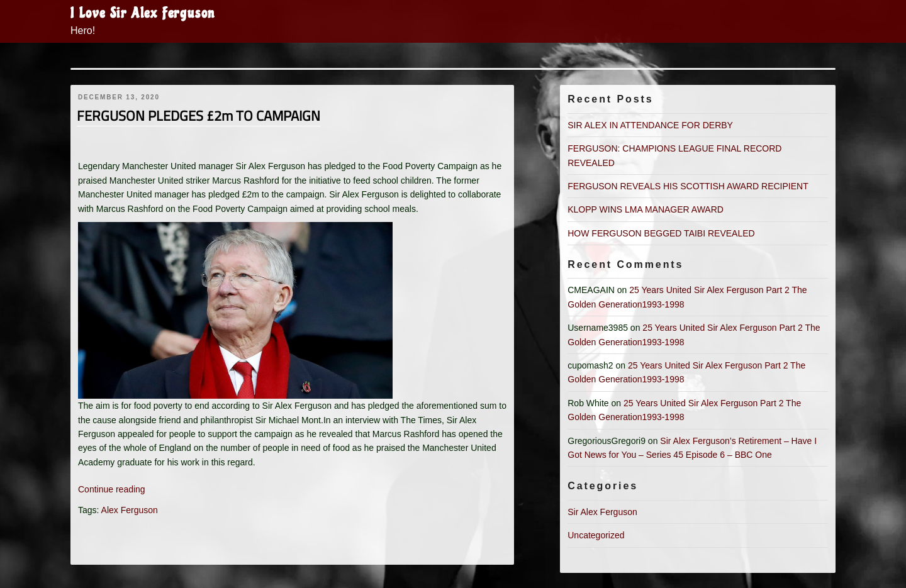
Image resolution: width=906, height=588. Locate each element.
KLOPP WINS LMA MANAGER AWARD (646, 209)
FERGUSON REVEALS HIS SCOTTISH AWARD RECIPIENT (688, 186)
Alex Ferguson (130, 510)
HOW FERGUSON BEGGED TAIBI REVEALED (661, 233)
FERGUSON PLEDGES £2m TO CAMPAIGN (199, 116)
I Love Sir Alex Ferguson (143, 13)
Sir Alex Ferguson (602, 512)
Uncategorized (596, 535)
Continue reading (112, 489)
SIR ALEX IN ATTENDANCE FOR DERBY (650, 125)
